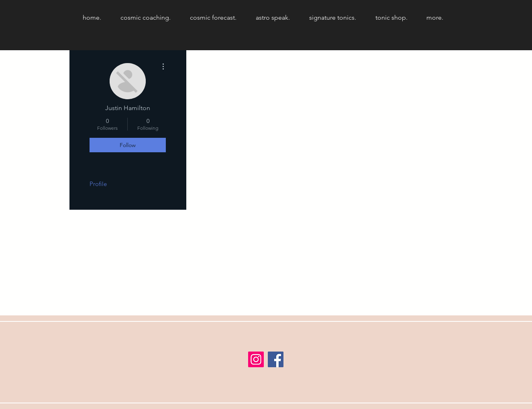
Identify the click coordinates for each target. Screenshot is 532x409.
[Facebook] (276, 359)
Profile (98, 184)
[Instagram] (256, 359)
